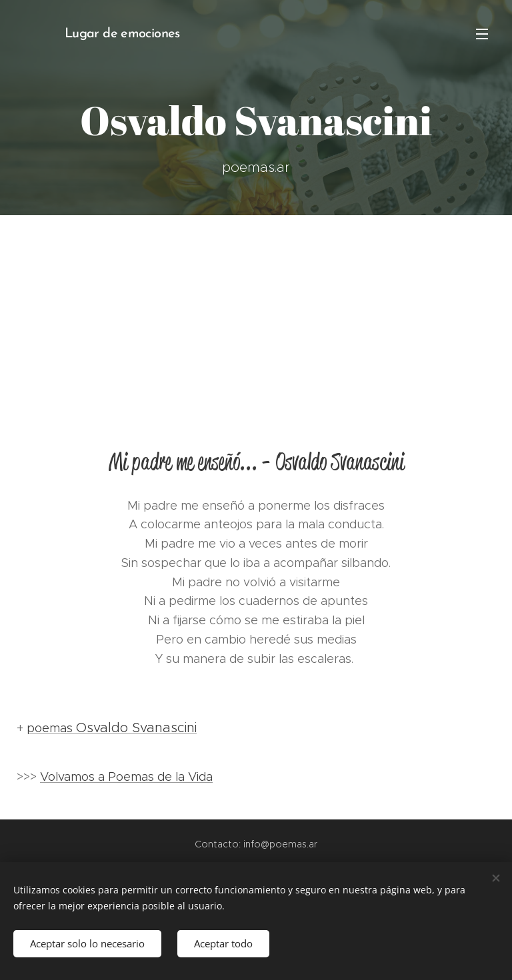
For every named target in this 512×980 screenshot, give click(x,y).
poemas (51, 728)
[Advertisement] (256, 315)
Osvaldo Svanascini (136, 728)
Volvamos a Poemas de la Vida (126, 777)
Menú (482, 34)
